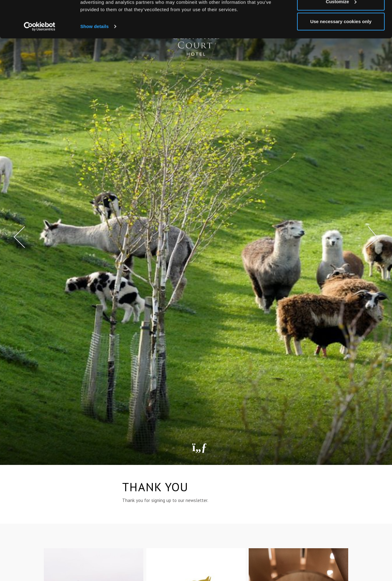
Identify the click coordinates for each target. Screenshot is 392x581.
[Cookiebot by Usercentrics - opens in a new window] (40, 61)
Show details (94, 61)
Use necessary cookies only (341, 56)
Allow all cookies (341, 16)
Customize (341, 36)
